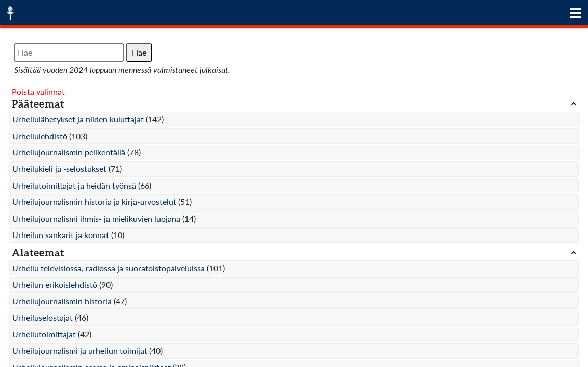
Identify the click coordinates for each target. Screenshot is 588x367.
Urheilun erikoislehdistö (55, 285)
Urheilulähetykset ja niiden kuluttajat (78, 119)
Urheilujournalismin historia (62, 301)
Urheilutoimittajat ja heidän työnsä (74, 185)
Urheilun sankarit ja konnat (61, 235)
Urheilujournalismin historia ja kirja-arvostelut (94, 202)
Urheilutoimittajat (44, 334)
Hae (139, 52)
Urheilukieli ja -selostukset (59, 168)
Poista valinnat (38, 91)
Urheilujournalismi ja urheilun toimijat (80, 350)
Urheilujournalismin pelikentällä (69, 152)
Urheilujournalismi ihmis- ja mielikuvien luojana (96, 218)
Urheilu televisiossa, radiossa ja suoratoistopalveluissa (109, 268)
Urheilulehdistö (40, 136)
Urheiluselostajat (43, 317)
